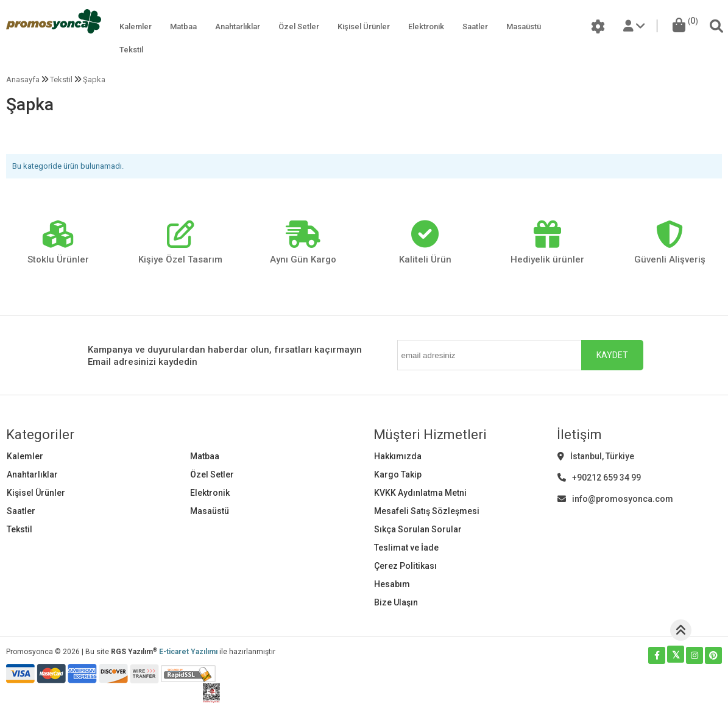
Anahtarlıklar (238, 26)
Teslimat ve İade (406, 548)
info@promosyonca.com (615, 499)
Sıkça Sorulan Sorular (418, 529)
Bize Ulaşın (396, 602)
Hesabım (392, 584)
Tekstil (131, 50)
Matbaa (183, 26)
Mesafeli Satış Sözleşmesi (427, 511)
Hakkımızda (398, 456)
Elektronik (426, 26)
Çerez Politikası (405, 566)
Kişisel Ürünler (364, 26)
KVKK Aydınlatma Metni (420, 493)
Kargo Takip (398, 474)
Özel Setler (299, 26)
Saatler (475, 26)
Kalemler (136, 26)
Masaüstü (524, 26)
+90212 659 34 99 (599, 478)
